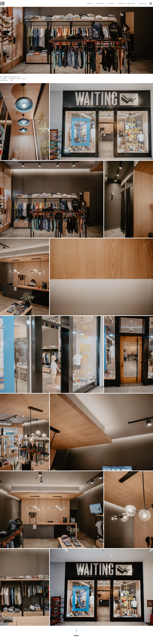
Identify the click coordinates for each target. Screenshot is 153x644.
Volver (76, 636)
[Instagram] (151, 4)
